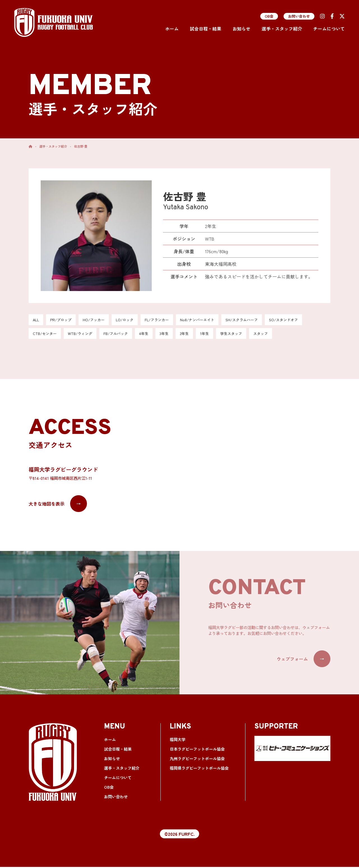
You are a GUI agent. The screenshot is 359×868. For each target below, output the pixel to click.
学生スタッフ (242, 334)
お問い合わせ (299, 16)
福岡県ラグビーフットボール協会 (197, 769)
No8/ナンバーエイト (207, 320)
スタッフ (273, 334)
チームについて (329, 29)
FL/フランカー (164, 320)
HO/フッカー (97, 320)
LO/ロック (130, 320)
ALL (36, 320)
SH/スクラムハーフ (254, 320)
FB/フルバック (121, 334)
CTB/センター (46, 334)
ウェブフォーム (303, 660)
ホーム (172, 29)
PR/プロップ (63, 320)
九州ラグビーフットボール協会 (195, 760)
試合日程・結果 (206, 29)
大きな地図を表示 (58, 505)
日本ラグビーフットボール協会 (195, 750)
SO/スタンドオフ (298, 320)
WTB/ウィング (83, 334)
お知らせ (241, 29)
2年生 (193, 334)
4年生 (151, 334)
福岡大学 (177, 741)
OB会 (269, 16)
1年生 (214, 334)
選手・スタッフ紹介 (282, 29)
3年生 (172, 334)
